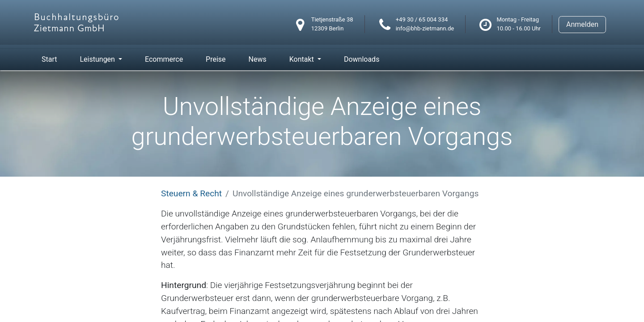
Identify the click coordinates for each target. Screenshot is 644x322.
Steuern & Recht (191, 193)
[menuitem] (49, 59)
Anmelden (582, 24)
